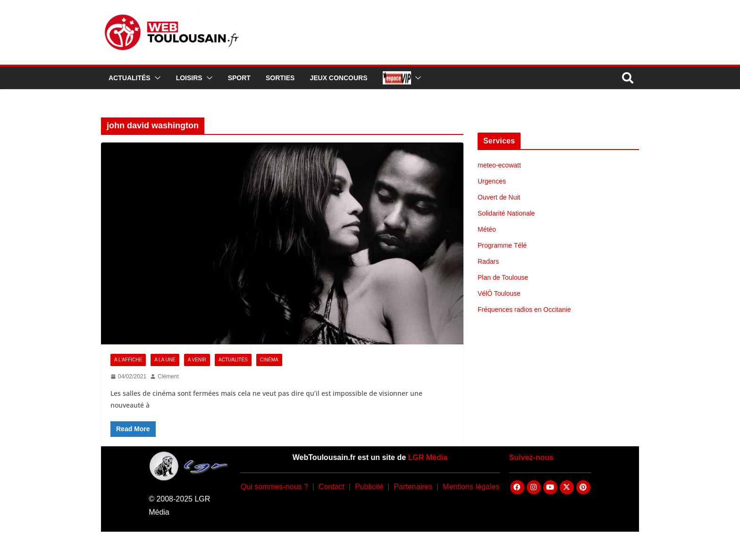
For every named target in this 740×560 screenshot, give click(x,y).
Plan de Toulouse (503, 277)
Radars (488, 261)
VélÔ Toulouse (499, 293)
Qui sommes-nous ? (274, 487)
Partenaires (413, 487)
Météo (487, 229)
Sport (239, 78)
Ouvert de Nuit (499, 197)
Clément (168, 376)
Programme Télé (502, 245)
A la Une (165, 360)
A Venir (197, 360)
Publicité (369, 487)
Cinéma (269, 360)
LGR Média (428, 457)
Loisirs (189, 78)
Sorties (280, 78)
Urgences (492, 181)
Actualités (130, 78)
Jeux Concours (338, 78)
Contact (332, 487)
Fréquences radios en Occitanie (524, 309)
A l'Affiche (128, 360)
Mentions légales (471, 487)
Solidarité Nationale (506, 213)
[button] (156, 78)
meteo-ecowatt (499, 165)
